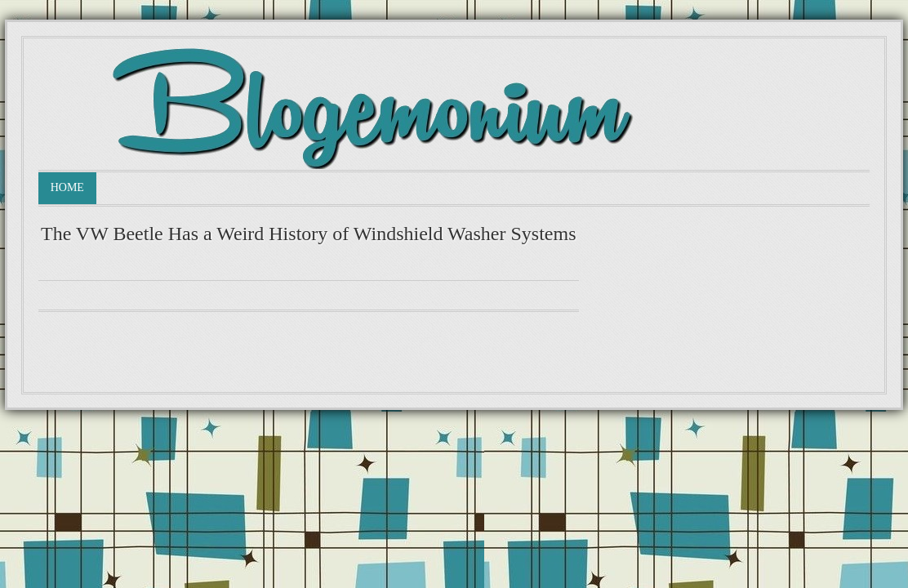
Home (67, 187)
